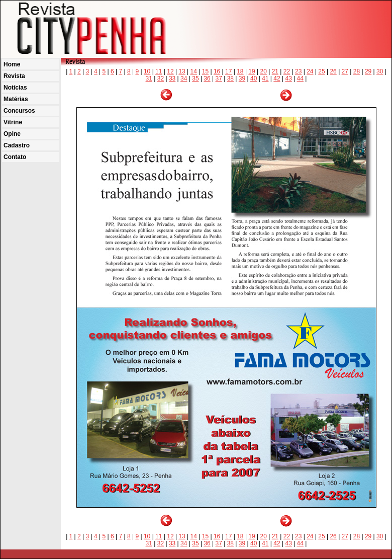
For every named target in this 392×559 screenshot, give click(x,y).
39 (242, 78)
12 (170, 71)
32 (161, 78)
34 (184, 78)
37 (219, 78)
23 (298, 71)
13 (182, 71)
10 (147, 71)
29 (368, 71)
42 (277, 78)
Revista (14, 76)
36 (207, 78)
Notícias (15, 88)
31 (149, 78)
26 (333, 71)
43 (288, 78)
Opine (12, 134)
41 (265, 78)
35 (195, 78)
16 (217, 71)
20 (264, 71)
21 (275, 71)
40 (254, 78)
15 (205, 71)
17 (228, 71)
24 (310, 71)
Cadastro (17, 145)
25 (321, 71)
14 (194, 71)
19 (252, 71)
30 (380, 71)
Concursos (19, 111)
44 (300, 78)
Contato (15, 157)
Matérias (16, 99)
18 (240, 71)
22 (287, 71)
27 (345, 71)
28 (357, 71)
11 (159, 71)
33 (172, 78)
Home (12, 64)
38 (230, 78)
